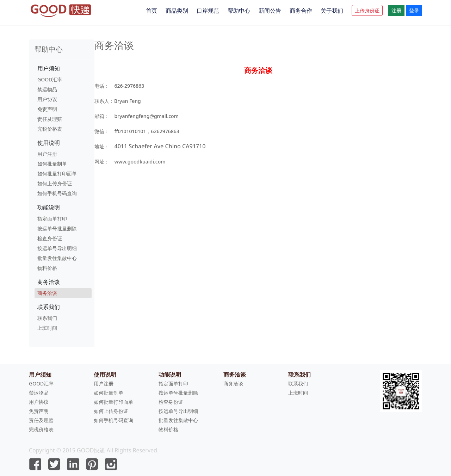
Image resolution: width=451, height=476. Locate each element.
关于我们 (332, 11)
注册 (396, 10)
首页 (152, 11)
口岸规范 (208, 11)
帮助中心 (239, 11)
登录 (414, 10)
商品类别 (177, 11)
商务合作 (301, 11)
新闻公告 (270, 11)
